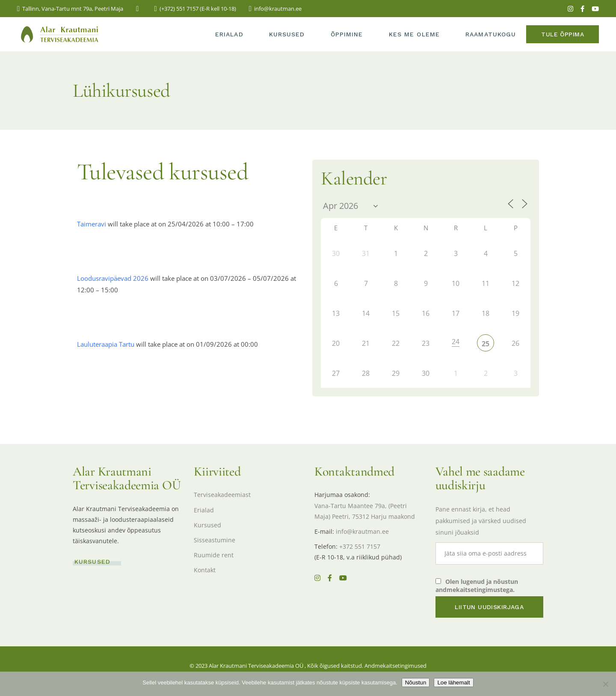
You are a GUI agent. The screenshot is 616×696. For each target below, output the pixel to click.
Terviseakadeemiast (222, 495)
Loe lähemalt (453, 683)
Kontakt (205, 570)
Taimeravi (92, 224)
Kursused (207, 525)
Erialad (204, 510)
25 (486, 344)
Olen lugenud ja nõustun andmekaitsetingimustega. (477, 586)
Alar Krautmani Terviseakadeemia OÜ (256, 666)
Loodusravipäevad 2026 (113, 278)
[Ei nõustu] (605, 684)
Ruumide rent (214, 555)
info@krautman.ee (362, 531)
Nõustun (416, 683)
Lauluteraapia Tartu (106, 344)
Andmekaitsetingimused (395, 666)
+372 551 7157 (360, 546)
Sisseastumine (215, 540)
